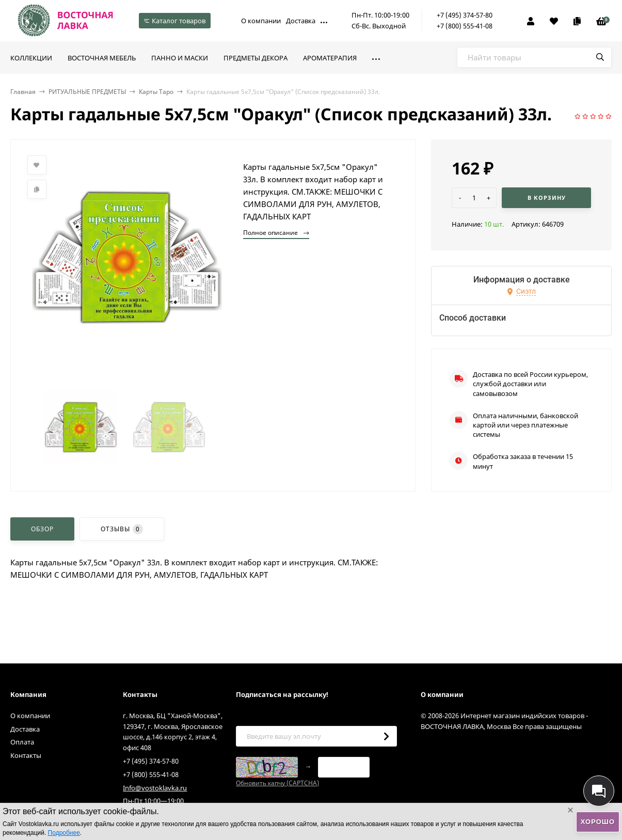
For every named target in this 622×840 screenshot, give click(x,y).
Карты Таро (156, 92)
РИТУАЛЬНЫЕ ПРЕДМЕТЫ (87, 92)
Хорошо (598, 822)
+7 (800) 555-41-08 (465, 26)
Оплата (22, 742)
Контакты (26, 755)
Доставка (301, 21)
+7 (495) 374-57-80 (465, 15)
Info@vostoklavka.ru (155, 788)
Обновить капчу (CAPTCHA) (277, 783)
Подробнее (64, 833)
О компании (261, 21)
